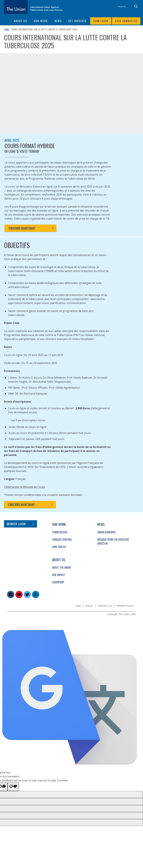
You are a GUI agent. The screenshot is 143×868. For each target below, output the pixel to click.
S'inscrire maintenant (22, 228)
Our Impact (58, 575)
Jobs (78, 606)
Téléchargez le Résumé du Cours (24, 487)
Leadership (58, 582)
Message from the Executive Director (113, 542)
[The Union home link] (33, 7)
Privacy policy (126, 606)
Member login (16, 524)
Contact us (105, 606)
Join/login (101, 21)
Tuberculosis (60, 532)
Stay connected (126, 21)
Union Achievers (106, 532)
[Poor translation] (13, 787)
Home (7, 29)
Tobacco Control (62, 540)
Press (89, 606)
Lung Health (59, 547)
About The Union (61, 568)
